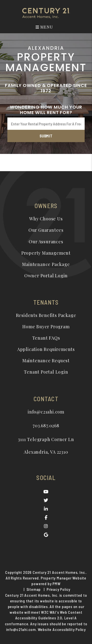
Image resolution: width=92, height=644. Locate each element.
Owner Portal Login (46, 276)
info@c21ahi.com (46, 412)
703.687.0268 (46, 426)
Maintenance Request (46, 361)
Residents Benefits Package (46, 315)
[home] (46, 13)
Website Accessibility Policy (62, 629)
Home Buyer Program (46, 327)
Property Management (46, 253)
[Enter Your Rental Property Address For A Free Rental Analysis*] (46, 124)
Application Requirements (46, 349)
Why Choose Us (46, 219)
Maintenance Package (46, 264)
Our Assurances (46, 242)
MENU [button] (44, 27)
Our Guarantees (46, 230)
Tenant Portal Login (46, 372)
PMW (56, 584)
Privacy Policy (59, 589)
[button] (46, 492)
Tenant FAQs (46, 338)
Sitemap (34, 589)
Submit (46, 136)
